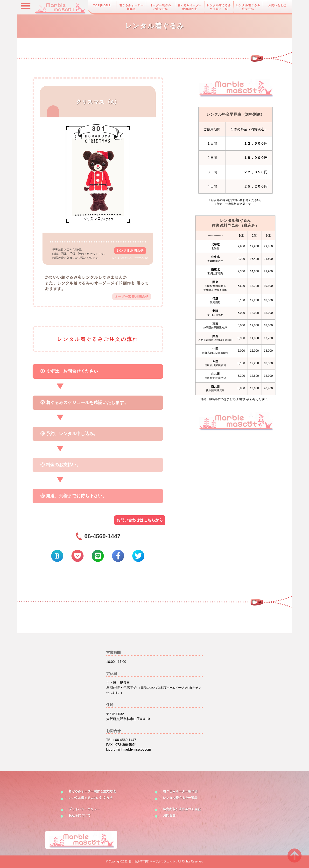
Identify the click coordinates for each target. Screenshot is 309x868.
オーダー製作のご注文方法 (161, 7)
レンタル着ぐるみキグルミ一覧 (219, 7)
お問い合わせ (277, 5)
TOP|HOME (102, 5)
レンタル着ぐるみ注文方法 (248, 7)
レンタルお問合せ (130, 250)
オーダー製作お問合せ (132, 296)
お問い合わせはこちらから (140, 520)
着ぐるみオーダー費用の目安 (190, 7)
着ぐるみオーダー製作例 (131, 7)
